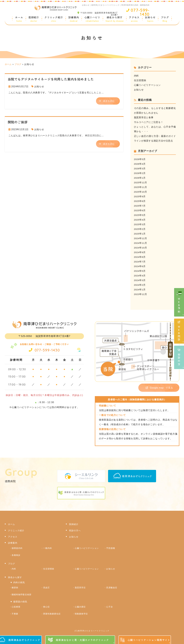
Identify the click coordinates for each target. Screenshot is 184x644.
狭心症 (46, 605)
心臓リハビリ (92, 19)
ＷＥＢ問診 (179, 331)
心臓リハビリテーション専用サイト (149, 640)
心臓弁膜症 (80, 605)
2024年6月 (140, 266)
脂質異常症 (80, 586)
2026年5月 (140, 159)
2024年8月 (140, 257)
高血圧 (46, 586)
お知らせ (150, 19)
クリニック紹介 (54, 19)
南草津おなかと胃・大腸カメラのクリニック (82, 640)
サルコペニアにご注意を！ (149, 122)
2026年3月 (140, 169)
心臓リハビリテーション (147, 85)
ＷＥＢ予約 (179, 306)
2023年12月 (141, 294)
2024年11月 (141, 243)
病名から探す (115, 19)
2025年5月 (140, 215)
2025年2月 (140, 229)
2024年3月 (140, 280)
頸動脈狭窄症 (81, 612)
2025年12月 (141, 182)
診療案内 (74, 19)
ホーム (19, 19)
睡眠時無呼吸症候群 (21, 593)
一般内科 (48, 548)
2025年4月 (140, 220)
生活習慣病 (140, 80)
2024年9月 (140, 252)
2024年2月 (140, 285)
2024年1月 (140, 290)
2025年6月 (140, 210)
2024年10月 (141, 248)
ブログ (165, 19)
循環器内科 (17, 548)
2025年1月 (140, 234)
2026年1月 (140, 178)
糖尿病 (15, 586)
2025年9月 (140, 196)
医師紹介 (34, 19)
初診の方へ (75, 531)
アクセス (134, 19)
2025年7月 (140, 206)
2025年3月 (140, 224)
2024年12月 (141, 238)
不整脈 (15, 612)
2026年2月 (140, 173)
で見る (157, 388)
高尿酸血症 (112, 586)
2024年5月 (140, 271)
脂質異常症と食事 (144, 117)
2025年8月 (140, 201)
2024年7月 (140, 262)
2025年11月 (141, 187)
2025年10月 (141, 192)
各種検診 (16, 555)
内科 (136, 76)
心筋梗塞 (16, 605)
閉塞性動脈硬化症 (52, 612)
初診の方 (179, 357)
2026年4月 (140, 164)
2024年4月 (140, 276)
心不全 (109, 605)
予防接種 (111, 548)
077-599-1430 (44, 350)
